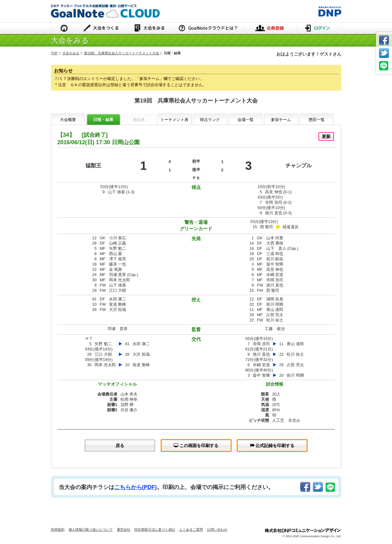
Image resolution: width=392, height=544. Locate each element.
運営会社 (124, 529)
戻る (120, 446)
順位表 (139, 120)
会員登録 (270, 29)
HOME (64, 29)
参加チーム (281, 120)
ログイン (319, 29)
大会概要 (68, 120)
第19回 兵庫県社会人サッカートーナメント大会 (122, 53)
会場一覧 (246, 120)
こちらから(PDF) (136, 487)
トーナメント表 (174, 120)
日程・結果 (103, 120)
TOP (54, 53)
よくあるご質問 (191, 529)
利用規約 (58, 529)
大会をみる (149, 29)
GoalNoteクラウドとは (209, 29)
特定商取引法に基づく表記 (155, 529)
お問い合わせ (217, 529)
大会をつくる (101, 29)
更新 (326, 136)
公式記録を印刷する (272, 446)
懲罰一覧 (317, 120)
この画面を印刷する (196, 446)
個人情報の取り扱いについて (91, 529)
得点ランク (210, 120)
